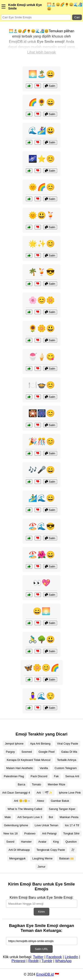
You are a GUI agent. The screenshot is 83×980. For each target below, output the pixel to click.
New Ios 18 (11, 833)
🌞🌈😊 (42, 187)
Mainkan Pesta (69, 817)
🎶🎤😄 (42, 470)
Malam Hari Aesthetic (20, 768)
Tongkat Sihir (71, 833)
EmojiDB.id (45, 974)
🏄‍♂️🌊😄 (42, 498)
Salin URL (41, 949)
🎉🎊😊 (42, 442)
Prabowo (30, 833)
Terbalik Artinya (67, 760)
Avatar (42, 842)
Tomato (37, 784)
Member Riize (57, 784)
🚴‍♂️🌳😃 (42, 639)
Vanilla (44, 768)
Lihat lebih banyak (41, 52)
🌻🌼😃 (42, 328)
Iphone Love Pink (70, 793)
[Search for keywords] (36, 17)
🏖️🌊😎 (42, 526)
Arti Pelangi (49, 833)
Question (71, 842)
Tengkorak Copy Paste (51, 850)
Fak (56, 776)
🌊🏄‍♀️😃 (42, 131)
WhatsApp (63, 961)
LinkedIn (72, 957)
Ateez (41, 801)
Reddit (33, 961)
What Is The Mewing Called (25, 809)
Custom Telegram (66, 768)
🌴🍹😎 (42, 272)
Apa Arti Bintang (40, 744)
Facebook (54, 957)
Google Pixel (47, 752)
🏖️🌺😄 (42, 555)
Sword (10, 842)
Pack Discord (39, 776)
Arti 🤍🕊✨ (44, 793)
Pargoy (10, 752)
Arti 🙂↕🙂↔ (22, 801)
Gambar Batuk (60, 801)
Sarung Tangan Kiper (62, 809)
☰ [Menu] (4, 7)
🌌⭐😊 (42, 159)
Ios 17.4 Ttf (72, 825)
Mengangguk (17, 858)
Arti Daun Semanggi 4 (16, 793)
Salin (50, 86)
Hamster (26, 842)
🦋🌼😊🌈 (42, 668)
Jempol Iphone (14, 744)
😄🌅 (42, 611)
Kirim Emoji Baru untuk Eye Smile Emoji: (41, 898)
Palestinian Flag (14, 776)
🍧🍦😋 (42, 357)
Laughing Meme (42, 858)
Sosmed (27, 752)
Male (8, 817)
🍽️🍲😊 (42, 385)
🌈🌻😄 (42, 102)
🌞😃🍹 (42, 215)
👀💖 (42, 583)
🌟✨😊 (42, 244)
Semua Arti (72, 776)
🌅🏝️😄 (42, 74)
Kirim (41, 912)
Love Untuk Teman (46, 825)
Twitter (38, 957)
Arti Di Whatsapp (19, 850)
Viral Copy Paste (68, 744)
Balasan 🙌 (66, 858)
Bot (51, 817)
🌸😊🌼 (42, 300)
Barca (21, 784)
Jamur (42, 867)
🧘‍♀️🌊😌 (42, 696)
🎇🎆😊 (42, 413)
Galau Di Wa (69, 752)
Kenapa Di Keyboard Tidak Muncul (29, 760)
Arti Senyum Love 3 (30, 817)
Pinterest (18, 961)
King (56, 842)
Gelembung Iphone (16, 825)
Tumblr (47, 961)
